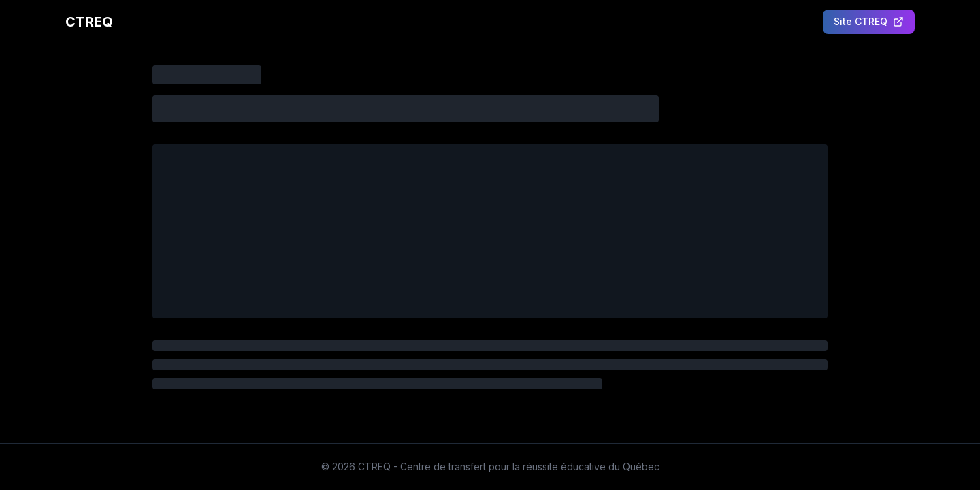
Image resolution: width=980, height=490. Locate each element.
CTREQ (89, 22)
